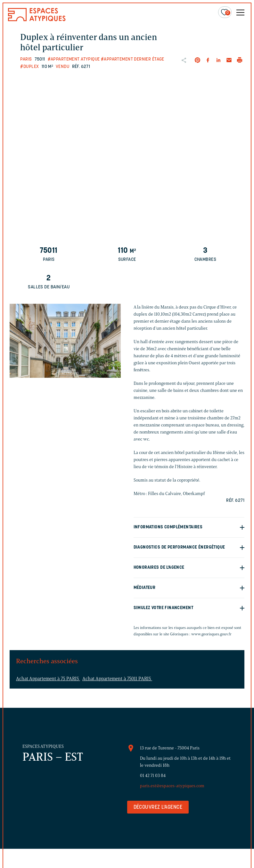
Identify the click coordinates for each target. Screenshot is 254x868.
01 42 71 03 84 (153, 776)
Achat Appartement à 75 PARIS (48, 679)
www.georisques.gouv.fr (211, 634)
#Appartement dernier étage (133, 59)
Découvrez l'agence (158, 807)
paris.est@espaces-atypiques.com (172, 786)
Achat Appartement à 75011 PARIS (117, 679)
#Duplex (29, 67)
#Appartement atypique (74, 59)
